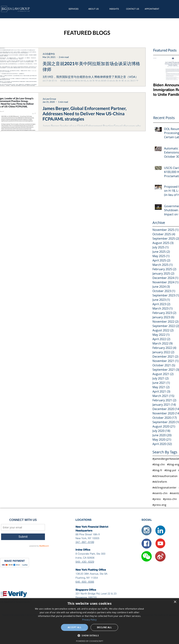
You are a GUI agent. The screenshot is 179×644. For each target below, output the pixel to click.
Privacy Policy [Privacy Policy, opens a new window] (89, 620)
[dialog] (89, 621)
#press (157, 499)
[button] (147, 556)
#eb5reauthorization (165, 476)
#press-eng (159, 505)
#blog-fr (157, 470)
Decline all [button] (104, 627)
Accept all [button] (74, 627)
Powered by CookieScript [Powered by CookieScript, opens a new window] (90, 641)
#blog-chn (159, 464)
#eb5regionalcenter (164, 488)
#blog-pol (170, 470)
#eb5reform (160, 482)
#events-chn (160, 493)
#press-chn (170, 499)
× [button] (175, 602)
